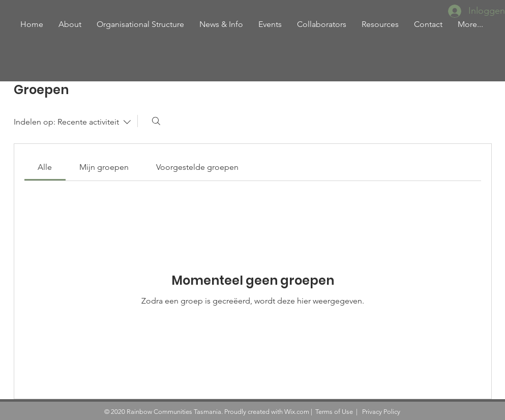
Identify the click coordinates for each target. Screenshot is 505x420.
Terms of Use (334, 412)
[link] (45, 167)
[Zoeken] (156, 121)
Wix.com (297, 412)
